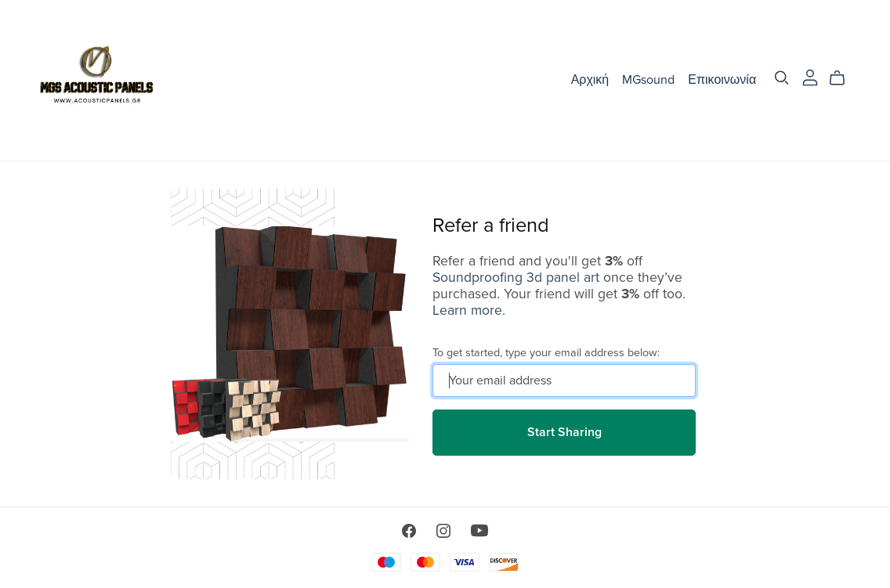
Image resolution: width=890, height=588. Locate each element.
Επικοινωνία (722, 80)
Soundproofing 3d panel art (516, 278)
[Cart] (843, 78)
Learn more (467, 310)
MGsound (648, 80)
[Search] (782, 78)
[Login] (810, 77)
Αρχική (590, 80)
